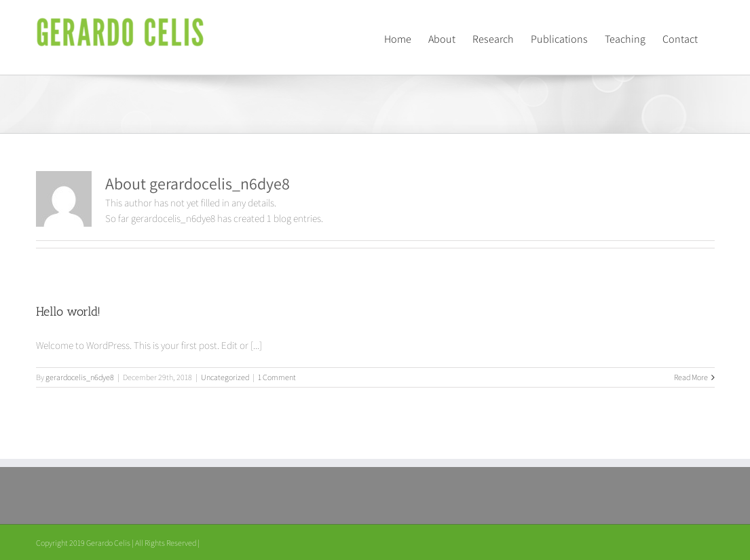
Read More (691, 377)
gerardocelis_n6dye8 (80, 377)
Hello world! (68, 312)
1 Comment (277, 377)
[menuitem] (398, 37)
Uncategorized (225, 377)
